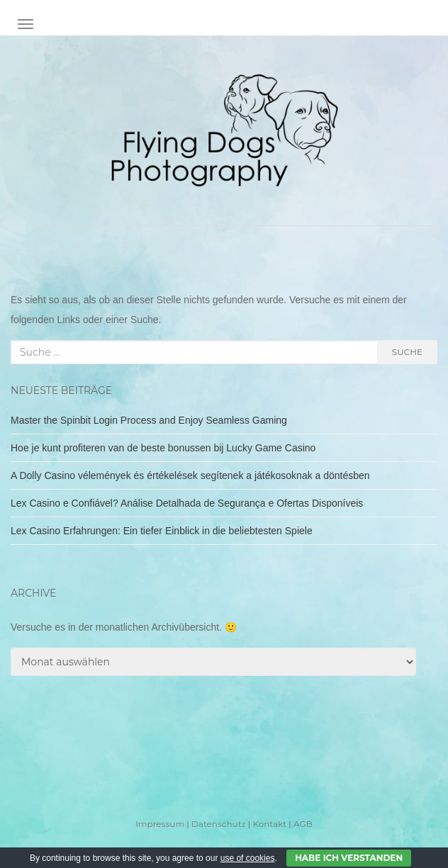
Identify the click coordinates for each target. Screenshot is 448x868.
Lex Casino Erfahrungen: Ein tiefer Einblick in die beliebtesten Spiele (162, 531)
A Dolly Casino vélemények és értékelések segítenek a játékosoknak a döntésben (190, 475)
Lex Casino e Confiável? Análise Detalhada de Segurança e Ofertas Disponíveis (187, 503)
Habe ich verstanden (349, 858)
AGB (303, 824)
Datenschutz (219, 824)
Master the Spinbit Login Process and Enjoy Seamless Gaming (149, 420)
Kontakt (269, 824)
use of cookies (248, 858)
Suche (407, 352)
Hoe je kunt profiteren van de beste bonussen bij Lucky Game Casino (163, 448)
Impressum (160, 824)
